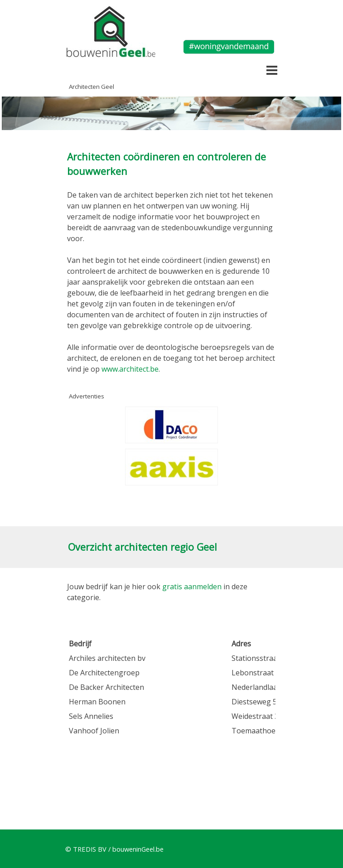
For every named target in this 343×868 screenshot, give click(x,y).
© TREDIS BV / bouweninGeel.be (114, 849)
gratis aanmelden (192, 587)
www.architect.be (130, 369)
